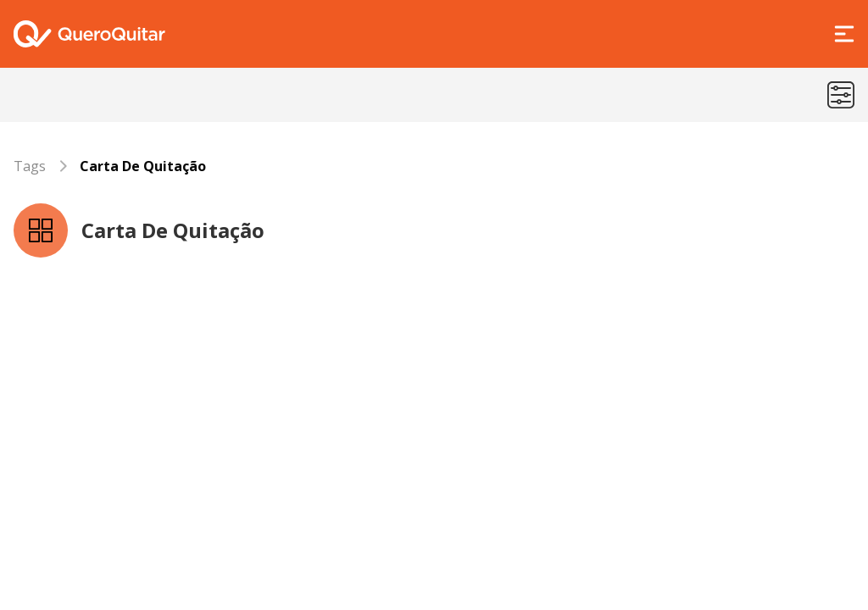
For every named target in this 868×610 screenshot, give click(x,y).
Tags (30, 166)
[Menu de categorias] (841, 95)
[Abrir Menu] (844, 34)
